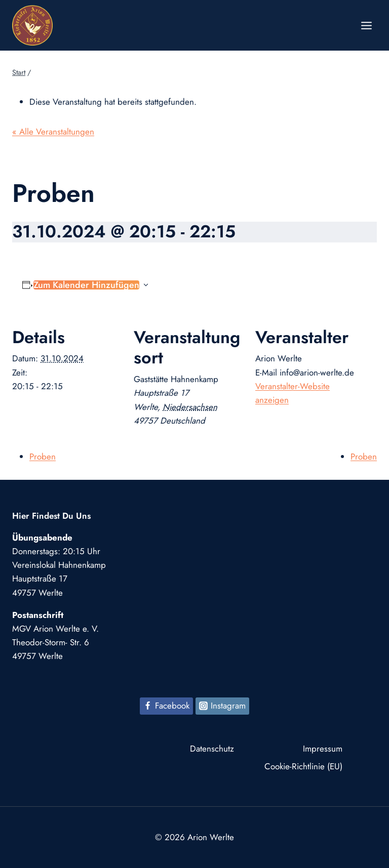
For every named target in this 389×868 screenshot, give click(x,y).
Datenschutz (212, 749)
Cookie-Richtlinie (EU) (303, 766)
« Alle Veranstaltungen (53, 132)
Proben (43, 457)
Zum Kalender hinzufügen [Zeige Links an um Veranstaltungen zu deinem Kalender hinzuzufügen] (86, 285)
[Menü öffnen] (366, 25)
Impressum (323, 749)
